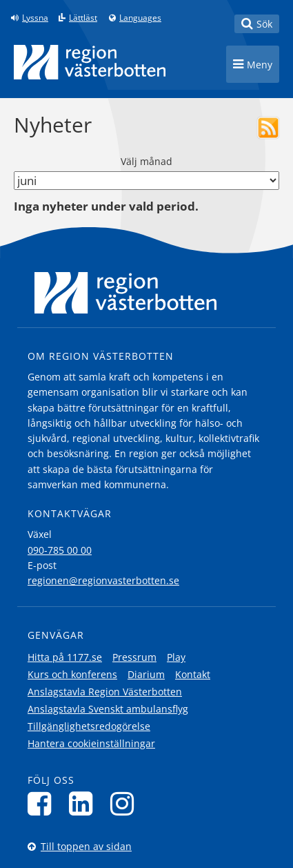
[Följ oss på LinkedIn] (84, 803)
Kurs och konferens (72, 674)
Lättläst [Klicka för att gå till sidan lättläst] (83, 18)
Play (176, 657)
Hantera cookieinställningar (91, 743)
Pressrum (134, 657)
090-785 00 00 (60, 550)
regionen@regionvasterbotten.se (103, 580)
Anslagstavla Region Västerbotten (105, 692)
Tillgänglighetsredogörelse (89, 726)
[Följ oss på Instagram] (126, 803)
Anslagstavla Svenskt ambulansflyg (108, 709)
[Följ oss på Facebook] (43, 803)
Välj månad (146, 161)
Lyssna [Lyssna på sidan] (35, 18)
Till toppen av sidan (86, 846)
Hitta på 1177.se (65, 657)
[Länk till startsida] (90, 62)
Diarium (146, 674)
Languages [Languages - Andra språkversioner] (140, 18)
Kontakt (193, 674)
